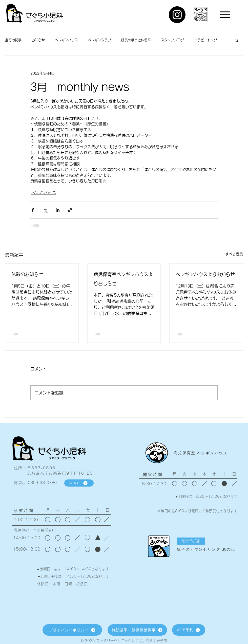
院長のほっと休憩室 (136, 40)
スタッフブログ (172, 40)
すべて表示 (234, 254)
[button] (236, 40)
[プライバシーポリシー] (72, 630)
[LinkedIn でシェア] (58, 210)
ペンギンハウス (66, 40)
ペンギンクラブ (100, 40)
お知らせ (38, 40)
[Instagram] (177, 15)
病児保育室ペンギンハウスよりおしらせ (123, 279)
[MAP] (79, 483)
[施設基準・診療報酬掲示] (137, 630)
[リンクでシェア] (70, 210)
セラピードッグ (206, 40)
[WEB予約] (189, 630)
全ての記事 (13, 40)
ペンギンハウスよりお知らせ (205, 274)
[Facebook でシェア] (33, 210)
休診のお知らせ (27, 274)
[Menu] (225, 15)
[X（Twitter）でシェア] (45, 210)
